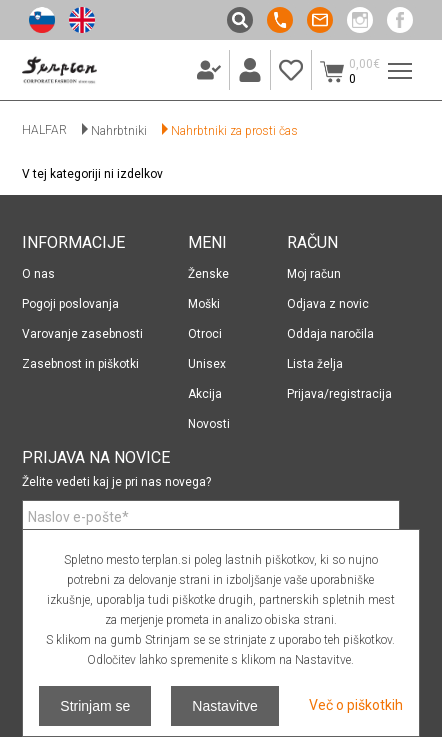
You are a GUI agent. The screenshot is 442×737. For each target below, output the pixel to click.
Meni (396, 61)
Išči (240, 20)
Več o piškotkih (356, 705)
